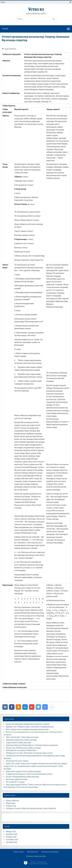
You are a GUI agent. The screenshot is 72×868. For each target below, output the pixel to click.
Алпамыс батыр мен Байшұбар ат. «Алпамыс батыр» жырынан (32, 745)
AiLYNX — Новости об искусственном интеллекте (38, 863)
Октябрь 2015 (11, 842)
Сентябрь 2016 (12, 840)
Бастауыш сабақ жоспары (17, 779)
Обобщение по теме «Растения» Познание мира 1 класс (29, 753)
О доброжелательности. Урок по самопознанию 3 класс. (29, 774)
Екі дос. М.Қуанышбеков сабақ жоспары (23, 777)
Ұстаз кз (36, 9)
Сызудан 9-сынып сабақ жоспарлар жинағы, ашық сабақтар (31, 808)
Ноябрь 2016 (11, 837)
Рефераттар (11, 806)
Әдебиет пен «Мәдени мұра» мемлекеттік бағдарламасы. (30, 727)
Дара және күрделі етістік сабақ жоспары (23, 771)
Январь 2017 (11, 832)
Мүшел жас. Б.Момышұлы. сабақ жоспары (23, 748)
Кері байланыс (32, 852)
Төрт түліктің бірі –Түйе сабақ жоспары (22, 737)
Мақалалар (11, 803)
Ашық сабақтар (10, 49)
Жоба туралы (19, 852)
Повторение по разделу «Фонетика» (21, 750)
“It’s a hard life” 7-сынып (15, 782)
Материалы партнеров (50, 852)
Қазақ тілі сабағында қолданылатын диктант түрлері (28, 724)
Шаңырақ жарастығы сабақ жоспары (21, 740)
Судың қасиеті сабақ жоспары (19, 743)
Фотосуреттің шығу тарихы (17, 761)
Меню (3, 2)
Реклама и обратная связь (36, 856)
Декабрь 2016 (12, 834)
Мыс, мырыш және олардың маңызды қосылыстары (27, 729)
